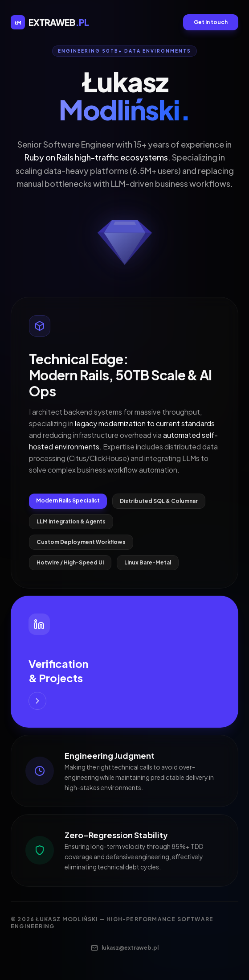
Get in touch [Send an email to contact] (211, 22)
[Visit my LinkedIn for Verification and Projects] (124, 662)
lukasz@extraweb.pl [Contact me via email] (125, 948)
